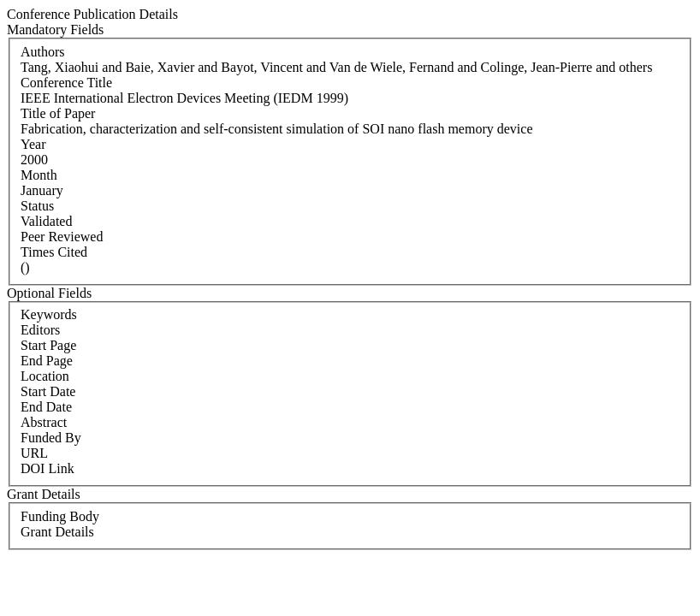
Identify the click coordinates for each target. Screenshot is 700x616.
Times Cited (54, 252)
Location (45, 376)
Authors (43, 52)
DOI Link (47, 468)
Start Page (48, 345)
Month (39, 175)
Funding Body (60, 516)
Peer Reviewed (62, 237)
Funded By (51, 438)
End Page (47, 361)
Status (37, 206)
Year (33, 144)
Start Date (48, 391)
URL (34, 453)
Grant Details (57, 532)
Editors (40, 330)
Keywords (49, 314)
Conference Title (66, 83)
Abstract (44, 422)
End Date (46, 407)
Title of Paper (58, 113)
